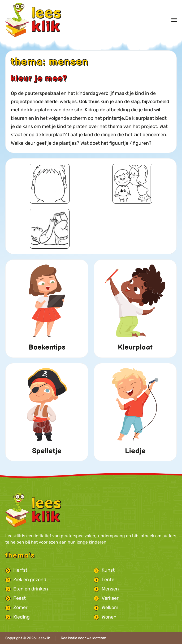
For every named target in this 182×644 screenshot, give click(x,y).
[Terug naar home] (33, 20)
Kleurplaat (135, 347)
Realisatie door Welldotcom (83, 638)
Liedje (135, 451)
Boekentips (47, 347)
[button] (174, 20)
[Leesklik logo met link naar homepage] (33, 510)
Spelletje (47, 451)
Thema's (20, 555)
